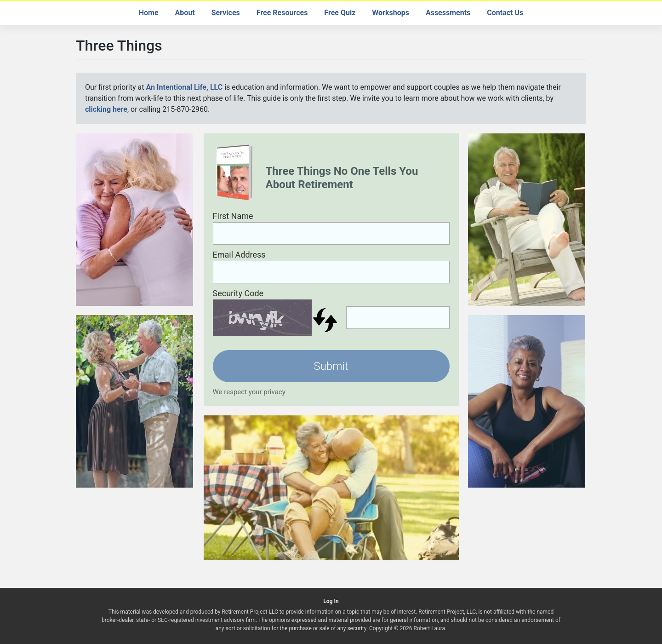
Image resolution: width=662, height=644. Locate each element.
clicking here (106, 109)
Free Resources (282, 13)
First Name (233, 216)
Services (226, 13)
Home (149, 13)
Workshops (391, 13)
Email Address (239, 255)
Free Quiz (340, 13)
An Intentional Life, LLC (184, 87)
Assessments (448, 13)
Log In (331, 601)
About (185, 13)
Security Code (238, 293)
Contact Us (505, 13)
